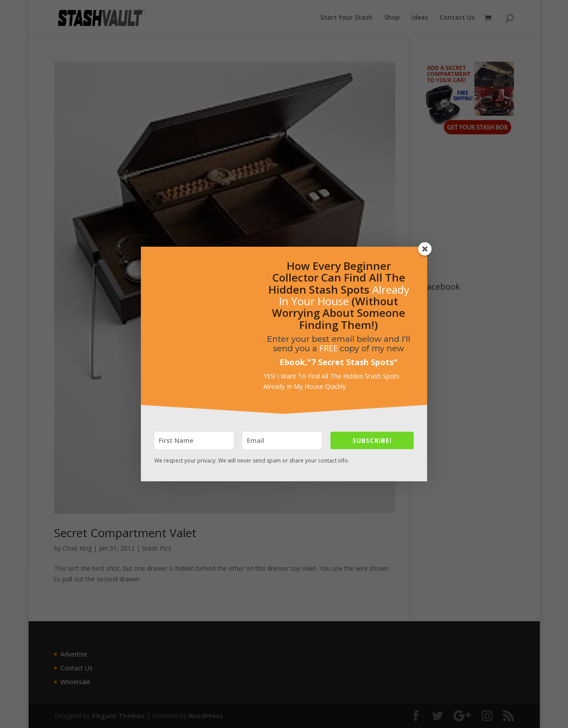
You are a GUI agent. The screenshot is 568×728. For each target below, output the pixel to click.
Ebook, (293, 362)
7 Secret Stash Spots (352, 362)
